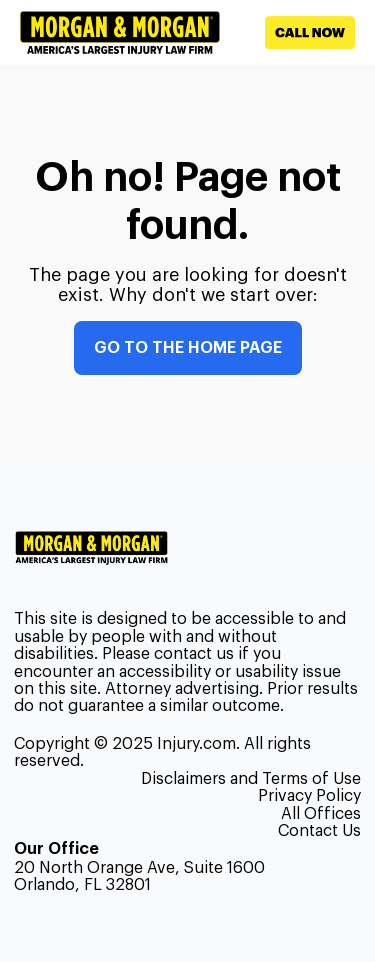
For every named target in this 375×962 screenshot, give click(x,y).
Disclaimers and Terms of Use (251, 779)
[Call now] (287, 33)
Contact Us (319, 831)
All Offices (321, 814)
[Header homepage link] (120, 32)
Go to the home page (188, 348)
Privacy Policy (309, 796)
